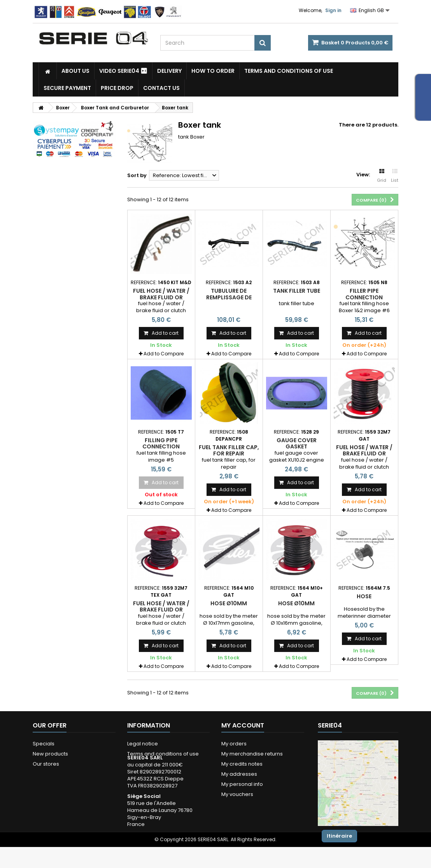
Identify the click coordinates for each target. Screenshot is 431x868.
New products (50, 754)
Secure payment (67, 88)
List (395, 176)
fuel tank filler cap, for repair (229, 450)
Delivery (169, 71)
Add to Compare (164, 354)
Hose (364, 596)
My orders (234, 744)
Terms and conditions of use (289, 71)
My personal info (242, 784)
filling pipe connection (161, 443)
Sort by (137, 175)
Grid (382, 176)
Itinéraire (339, 836)
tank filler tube (297, 291)
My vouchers (237, 794)
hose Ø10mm (229, 603)
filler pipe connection (364, 294)
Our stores (46, 764)
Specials (44, 744)
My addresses (239, 774)
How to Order (213, 71)
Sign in (333, 10)
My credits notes (242, 764)
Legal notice (143, 744)
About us (75, 71)
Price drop (117, 88)
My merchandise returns (252, 754)
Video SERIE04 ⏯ (123, 71)
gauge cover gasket (297, 443)
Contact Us (161, 88)
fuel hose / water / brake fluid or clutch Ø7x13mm (161, 297)
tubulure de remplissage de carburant (229, 297)
